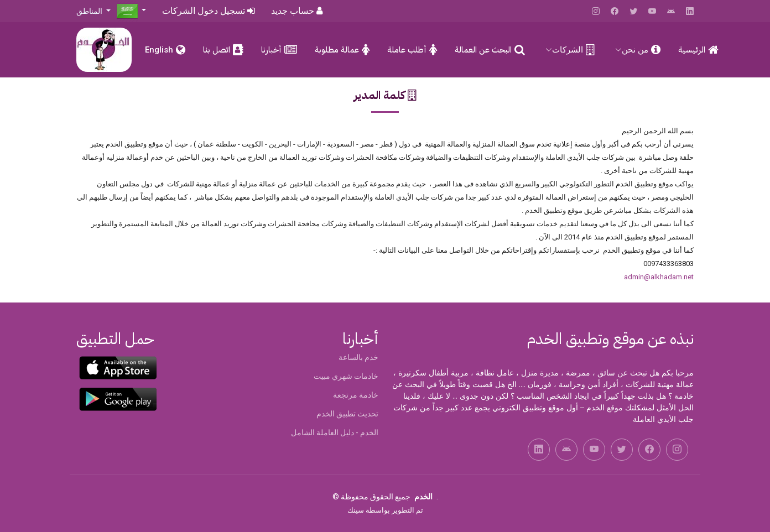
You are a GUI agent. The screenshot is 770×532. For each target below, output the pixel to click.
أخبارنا (271, 50)
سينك (356, 510)
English (159, 50)
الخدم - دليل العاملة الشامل (335, 432)
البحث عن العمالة (483, 50)
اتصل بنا (217, 50)
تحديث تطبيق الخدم (347, 414)
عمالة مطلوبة (337, 50)
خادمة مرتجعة (356, 395)
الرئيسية (692, 50)
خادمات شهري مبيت (346, 376)
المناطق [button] (90, 11)
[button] (131, 11)
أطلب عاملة (407, 50)
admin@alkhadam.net (659, 277)
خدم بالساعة (358, 357)
